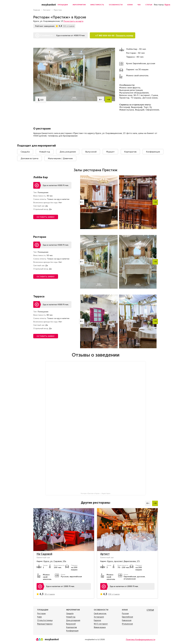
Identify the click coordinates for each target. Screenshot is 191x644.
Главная (37, 10)
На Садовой (44, 554)
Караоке (97, 620)
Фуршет (110, 152)
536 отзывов (114, 594)
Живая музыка (100, 627)
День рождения (68, 152)
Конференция (153, 152)
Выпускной (91, 152)
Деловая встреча (29, 158)
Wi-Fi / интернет (101, 624)
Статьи (149, 5)
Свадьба (25, 152)
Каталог (47, 10)
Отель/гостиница (45, 620)
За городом (99, 617)
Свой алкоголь (100, 614)
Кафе (40, 617)
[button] (101, 100)
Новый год (45, 152)
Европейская (127, 617)
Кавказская (127, 620)
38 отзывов (50, 594)
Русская (125, 614)
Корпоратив (130, 152)
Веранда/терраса (45, 624)
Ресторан (41, 614)
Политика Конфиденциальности (141, 640)
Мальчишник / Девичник (60, 158)
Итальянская (127, 624)
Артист (105, 554)
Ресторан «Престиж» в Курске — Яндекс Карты (95, 494)
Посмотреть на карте (73, 21)
